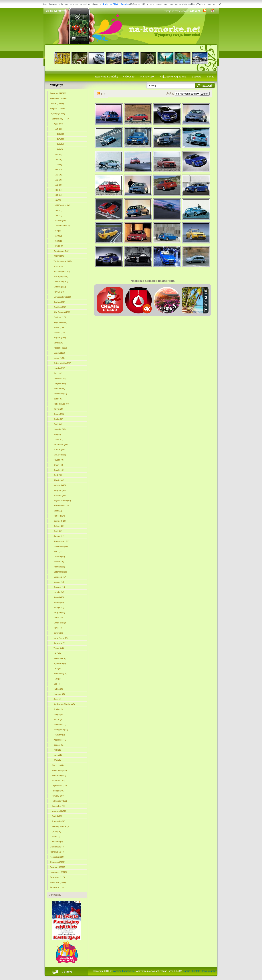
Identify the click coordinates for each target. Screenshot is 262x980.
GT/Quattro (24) (63, 205)
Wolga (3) (58, 714)
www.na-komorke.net (124, 971)
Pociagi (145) (58, 791)
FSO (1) (57, 750)
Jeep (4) (57, 699)
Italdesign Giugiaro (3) (64, 704)
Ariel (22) (58, 531)
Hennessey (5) (60, 674)
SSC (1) (57, 760)
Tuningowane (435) (63, 261)
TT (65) (59, 165)
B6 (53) (61, 134)
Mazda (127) (59, 353)
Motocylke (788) (59, 770)
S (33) (58, 200)
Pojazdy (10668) (58, 114)
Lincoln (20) (59, 557)
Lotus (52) (58, 439)
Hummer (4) (59, 694)
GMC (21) (58, 551)
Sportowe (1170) (58, 877)
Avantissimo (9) (63, 226)
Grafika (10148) (57, 847)
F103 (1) (59, 246)
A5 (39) (59, 175)
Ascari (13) (59, 597)
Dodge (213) (59, 302)
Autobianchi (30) (61, 506)
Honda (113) (59, 368)
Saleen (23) (59, 526)
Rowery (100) (58, 796)
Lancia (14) (59, 592)
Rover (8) (58, 628)
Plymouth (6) (60, 663)
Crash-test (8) (60, 623)
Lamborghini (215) (62, 297)
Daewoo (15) (60, 587)
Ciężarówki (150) (60, 786)
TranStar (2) (59, 735)
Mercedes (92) (60, 394)
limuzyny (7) (59, 643)
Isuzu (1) (58, 755)
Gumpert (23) (60, 521)
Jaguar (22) (59, 536)
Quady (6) (56, 831)
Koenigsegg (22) (61, 541)
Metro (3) (56, 837)
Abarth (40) (59, 480)
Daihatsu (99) (60, 378)
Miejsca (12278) (57, 109)
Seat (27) (58, 511)
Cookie (186, 971)
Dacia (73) (58, 419)
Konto (211, 76)
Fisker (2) (58, 719)
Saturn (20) (59, 562)
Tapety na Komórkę (106, 76)
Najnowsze (147, 76)
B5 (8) (60, 149)
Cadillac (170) (60, 317)
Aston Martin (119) (62, 363)
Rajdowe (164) (60, 322)
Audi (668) (58, 124)
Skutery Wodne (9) (61, 826)
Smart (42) (59, 465)
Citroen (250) (60, 287)
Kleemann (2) (60, 725)
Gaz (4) (57, 684)
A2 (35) (59, 185)
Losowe (197, 76)
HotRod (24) (59, 516)
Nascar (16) (59, 582)
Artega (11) (59, 607)
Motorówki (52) (59, 811)
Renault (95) (59, 389)
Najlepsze (128, 76)
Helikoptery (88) (59, 801)
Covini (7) (58, 633)
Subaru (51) (59, 450)
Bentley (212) (60, 307)
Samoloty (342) (59, 775)
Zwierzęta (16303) (58, 98)
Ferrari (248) (59, 292)
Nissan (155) (60, 333)
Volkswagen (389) (62, 271)
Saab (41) (58, 475)
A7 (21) (59, 210)
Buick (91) (58, 399)
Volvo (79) (58, 409)
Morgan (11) (59, 613)
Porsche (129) (60, 348)
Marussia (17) (60, 577)
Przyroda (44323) (58, 93)
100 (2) (59, 236)
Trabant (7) (59, 648)
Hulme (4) (58, 689)
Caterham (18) (60, 572)
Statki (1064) (58, 765)
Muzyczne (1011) (58, 882)
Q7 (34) (59, 195)
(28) (61, 139)
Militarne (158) (59, 781)
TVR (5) (57, 679)
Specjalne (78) (59, 806)
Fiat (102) (58, 373)
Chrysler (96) (60, 383)
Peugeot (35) (60, 490)
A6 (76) (59, 159)
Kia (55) (57, 434)
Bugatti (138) (60, 338)
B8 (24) (61, 144)
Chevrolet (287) (61, 282)
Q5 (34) (59, 190)
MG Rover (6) (60, 658)
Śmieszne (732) (57, 887)
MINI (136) (58, 343)
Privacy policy (209, 971)
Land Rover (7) (61, 638)
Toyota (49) (59, 460)
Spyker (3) (58, 709)
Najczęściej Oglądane (173, 76)
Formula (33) (60, 495)
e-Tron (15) (61, 221)
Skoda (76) (59, 414)
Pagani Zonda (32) (62, 501)
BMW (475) (59, 256)
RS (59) (59, 170)
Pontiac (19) (59, 567)
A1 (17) (59, 215)
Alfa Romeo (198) (62, 312)
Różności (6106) (58, 857)
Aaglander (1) (60, 740)
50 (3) (58, 231)
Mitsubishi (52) (61, 445)
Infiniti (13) (59, 602)
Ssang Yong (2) (61, 730)
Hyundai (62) (60, 429)
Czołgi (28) (57, 816)
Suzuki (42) (59, 470)
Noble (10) (58, 618)
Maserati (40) (60, 485)
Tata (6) (57, 669)
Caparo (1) (59, 745)
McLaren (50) (60, 455)
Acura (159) (59, 327)
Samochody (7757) (61, 119)
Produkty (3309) (58, 867)
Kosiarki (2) (57, 842)
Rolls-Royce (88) (61, 404)
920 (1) (59, 241)
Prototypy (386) (61, 277)
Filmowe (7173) (57, 852)
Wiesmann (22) (61, 546)
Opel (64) (58, 424)
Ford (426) (58, 266)
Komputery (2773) (58, 872)
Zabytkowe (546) (61, 251)
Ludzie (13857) (57, 103)
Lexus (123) (59, 358)
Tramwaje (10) (58, 821)
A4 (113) (59, 129)
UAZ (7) (57, 653)
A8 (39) (59, 180)
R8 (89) (59, 154)
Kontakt (196, 971)
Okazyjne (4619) (58, 862)
